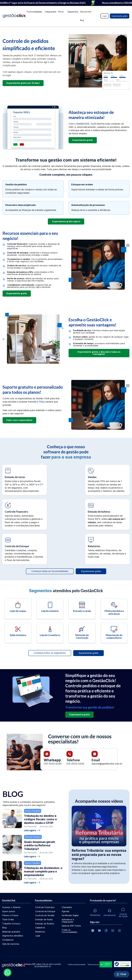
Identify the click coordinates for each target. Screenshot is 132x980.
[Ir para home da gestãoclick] (14, 16)
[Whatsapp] (95, 912)
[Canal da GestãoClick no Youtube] (99, 931)
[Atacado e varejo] (82, 609)
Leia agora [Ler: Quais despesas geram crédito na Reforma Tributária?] (32, 857)
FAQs (42, 402)
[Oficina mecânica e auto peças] (114, 609)
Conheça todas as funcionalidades (50, 571)
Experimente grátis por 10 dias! (23, 83)
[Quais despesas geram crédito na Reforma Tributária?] (12, 845)
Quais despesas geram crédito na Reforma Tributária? (40, 845)
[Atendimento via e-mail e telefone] (110, 912)
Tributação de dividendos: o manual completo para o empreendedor (43, 871)
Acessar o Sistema (11, 907)
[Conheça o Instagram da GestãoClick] (93, 931)
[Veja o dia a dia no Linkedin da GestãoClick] (113, 931)
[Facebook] (106, 931)
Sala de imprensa (11, 944)
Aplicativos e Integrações (68, 921)
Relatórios (40, 932)
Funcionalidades (33, 12)
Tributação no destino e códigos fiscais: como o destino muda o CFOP (40, 819)
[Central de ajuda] (123, 912)
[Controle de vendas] (108, 480)
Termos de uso (93, 965)
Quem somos (9, 911)
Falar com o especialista (19, 420)
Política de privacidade (77, 965)
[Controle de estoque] (24, 549)
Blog (28, 20)
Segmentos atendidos (13, 936)
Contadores (8, 940)
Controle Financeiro (45, 907)
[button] (7, 973)
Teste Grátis (8, 919)
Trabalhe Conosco (11, 924)
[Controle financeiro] (24, 514)
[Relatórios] (108, 549)
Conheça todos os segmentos (50, 653)
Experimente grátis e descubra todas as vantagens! (99, 353)
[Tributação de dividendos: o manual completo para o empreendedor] (12, 871)
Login (105, 16)
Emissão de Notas (44, 919)
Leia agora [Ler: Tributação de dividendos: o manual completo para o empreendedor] (32, 883)
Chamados (67, 907)
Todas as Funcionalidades (69, 931)
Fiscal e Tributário (33, 811)
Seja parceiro (85, 12)
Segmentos (71, 12)
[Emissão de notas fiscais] (24, 480)
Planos (60, 12)
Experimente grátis (120, 16)
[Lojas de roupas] (18, 609)
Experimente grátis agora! (66, 221)
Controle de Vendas (45, 915)
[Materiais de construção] (82, 633)
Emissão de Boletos (45, 924)
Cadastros (40, 928)
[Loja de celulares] (50, 609)
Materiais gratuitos (11, 932)
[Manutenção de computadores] (114, 633)
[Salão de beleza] (18, 633)
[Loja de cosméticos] (50, 633)
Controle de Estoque (45, 911)
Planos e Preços (10, 915)
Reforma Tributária (33, 837)
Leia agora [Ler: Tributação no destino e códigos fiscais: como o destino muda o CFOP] (32, 830)
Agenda (65, 911)
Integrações (49, 12)
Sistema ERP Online (71, 926)
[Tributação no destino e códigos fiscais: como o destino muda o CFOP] (12, 818)
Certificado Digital (70, 915)
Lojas (38, 936)
